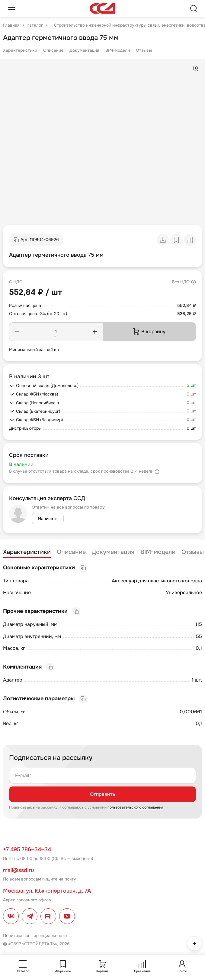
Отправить (102, 794)
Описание (53, 50)
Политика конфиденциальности (35, 936)
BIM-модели (118, 50)
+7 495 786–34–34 (27, 849)
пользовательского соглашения (135, 807)
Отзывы (144, 50)
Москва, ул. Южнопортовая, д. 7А (47, 891)
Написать (48, 519)
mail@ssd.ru (18, 870)
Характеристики (20, 50)
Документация (84, 50)
